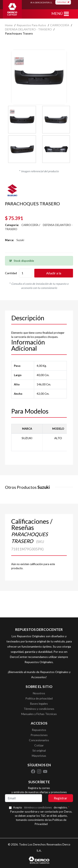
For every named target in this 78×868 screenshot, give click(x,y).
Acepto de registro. (41, 807)
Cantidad (11, 273)
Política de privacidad (39, 698)
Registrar (61, 798)
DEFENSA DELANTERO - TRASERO (28, 29)
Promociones (39, 735)
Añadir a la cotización (54, 274)
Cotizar (39, 745)
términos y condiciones (38, 807)
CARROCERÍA (60, 25)
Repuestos (39, 730)
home (9, 25)
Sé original (39, 750)
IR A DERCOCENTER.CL (41, 2)
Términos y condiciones (39, 709)
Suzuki (20, 240)
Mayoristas (39, 756)
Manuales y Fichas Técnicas (39, 714)
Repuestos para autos (31, 25)
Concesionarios (39, 740)
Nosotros (39, 693)
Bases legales (39, 704)
